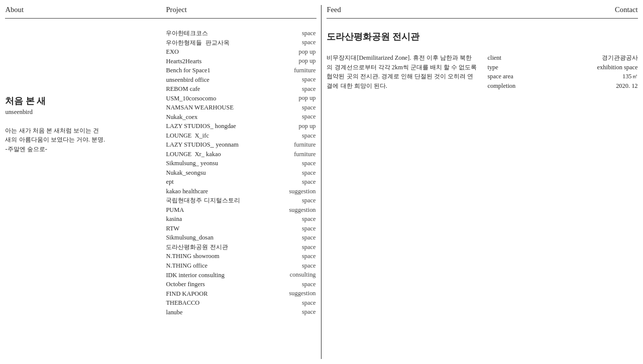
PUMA (175, 210)
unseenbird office (187, 80)
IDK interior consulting (195, 275)
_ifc (187, 136)
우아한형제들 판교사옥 (197, 43)
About (14, 10)
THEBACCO (183, 303)
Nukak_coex (182, 117)
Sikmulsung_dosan (189, 237)
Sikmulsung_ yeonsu (192, 163)
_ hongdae (223, 126)
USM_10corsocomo (191, 98)
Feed (334, 10)
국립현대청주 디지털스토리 (203, 200)
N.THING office (186, 266)
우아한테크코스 (187, 33)
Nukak (174, 173)
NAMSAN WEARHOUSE (200, 107)
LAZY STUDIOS (188, 126)
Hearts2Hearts (184, 61)
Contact (626, 10)
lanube (174, 312)
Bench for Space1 (188, 70)
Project (176, 10)
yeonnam (227, 145)
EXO (172, 52)
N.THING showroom (192, 256)
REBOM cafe (183, 89)
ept (170, 182)
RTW (173, 228)
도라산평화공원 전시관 (197, 247)
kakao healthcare (187, 191)
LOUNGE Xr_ (185, 154)
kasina (174, 219)
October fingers (185, 284)
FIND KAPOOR (187, 294)
